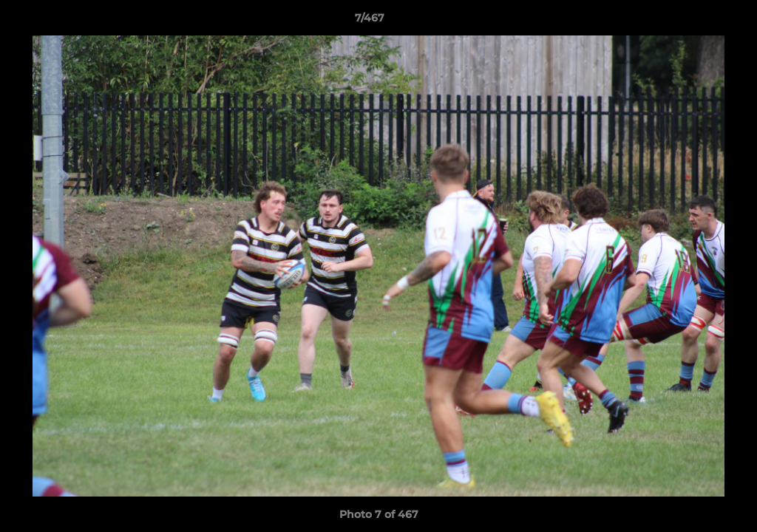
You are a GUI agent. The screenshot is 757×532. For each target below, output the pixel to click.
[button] (695, 21)
